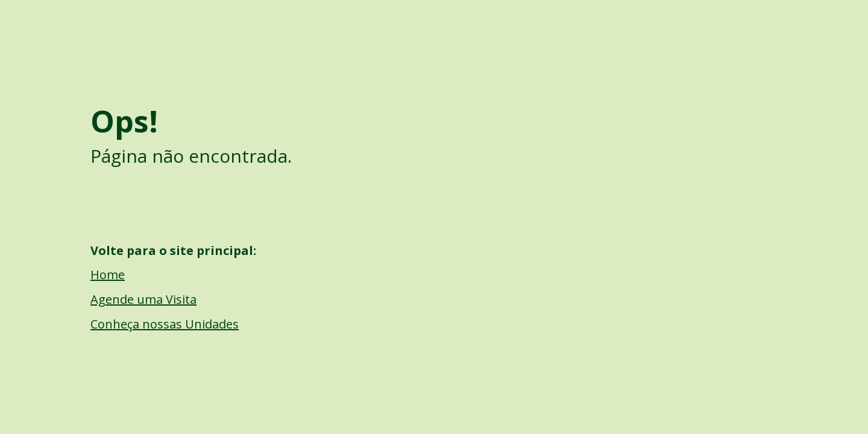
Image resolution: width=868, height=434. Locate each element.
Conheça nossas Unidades (165, 324)
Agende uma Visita (143, 299)
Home (108, 275)
